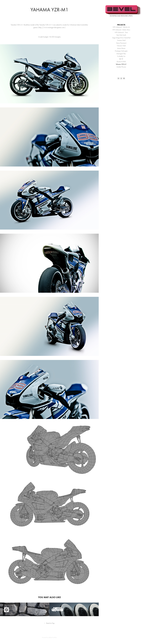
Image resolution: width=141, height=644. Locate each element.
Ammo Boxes (121, 48)
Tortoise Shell (121, 40)
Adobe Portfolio (53, 637)
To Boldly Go (121, 56)
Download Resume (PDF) (121, 16)
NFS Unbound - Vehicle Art (121, 27)
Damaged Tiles (121, 54)
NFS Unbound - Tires (121, 32)
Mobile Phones (121, 67)
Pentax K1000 (121, 62)
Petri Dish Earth (121, 35)
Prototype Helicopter (121, 51)
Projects (121, 25)
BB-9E (121, 59)
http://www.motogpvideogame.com (52, 27)
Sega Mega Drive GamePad (121, 38)
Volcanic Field (121, 46)
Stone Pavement (121, 43)
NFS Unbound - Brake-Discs (121, 30)
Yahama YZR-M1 (121, 64)
